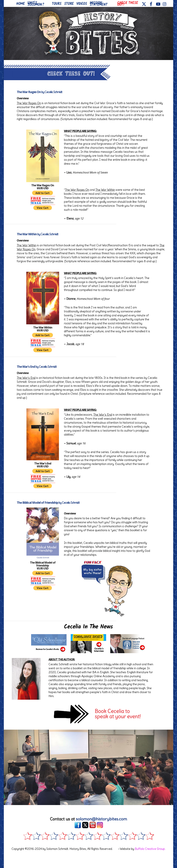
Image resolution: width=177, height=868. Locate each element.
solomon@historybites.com (101, 819)
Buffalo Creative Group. (150, 849)
